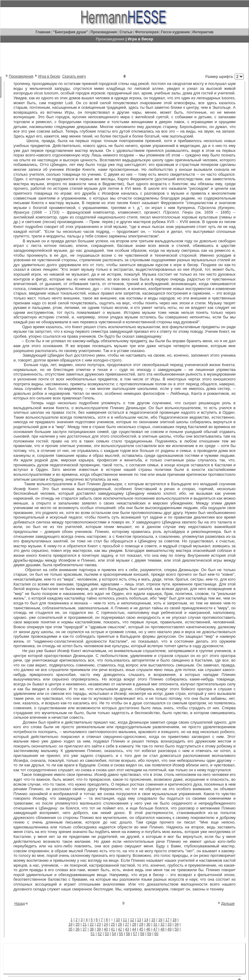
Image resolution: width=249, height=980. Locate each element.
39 (99, 929)
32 (162, 924)
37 (84, 929)
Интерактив (203, 32)
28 (134, 924)
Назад (20, 904)
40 (106, 929)
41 (113, 929)
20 (77, 924)
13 (139, 920)
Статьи (126, 32)
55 (121, 934)
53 (107, 934)
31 (155, 924)
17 (167, 920)
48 (162, 929)
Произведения (104, 32)
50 (176, 929)
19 (70, 924)
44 (134, 929)
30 (148, 924)
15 (153, 920)
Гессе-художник (175, 32)
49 (169, 929)
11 (125, 920)
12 (132, 920)
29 (141, 924)
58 (142, 934)
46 (148, 929)
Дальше (228, 904)
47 (155, 929)
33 (169, 924)
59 (149, 934)
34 (176, 924)
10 (118, 920)
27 (127, 924)
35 (70, 929)
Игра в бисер (49, 76)
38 (92, 929)
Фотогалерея (147, 32)
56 (128, 934)
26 (120, 924)
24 (106, 924)
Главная (43, 32)
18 (174, 920)
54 (114, 934)
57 (135, 934)
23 (99, 924)
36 (77, 929)
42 (120, 929)
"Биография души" (71, 32)
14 (146, 920)
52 (100, 934)
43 (127, 929)
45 (141, 929)
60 (156, 934)
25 (113, 924)
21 (84, 924)
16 (160, 920)
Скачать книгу (74, 76)
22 (92, 924)
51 (93, 934)
